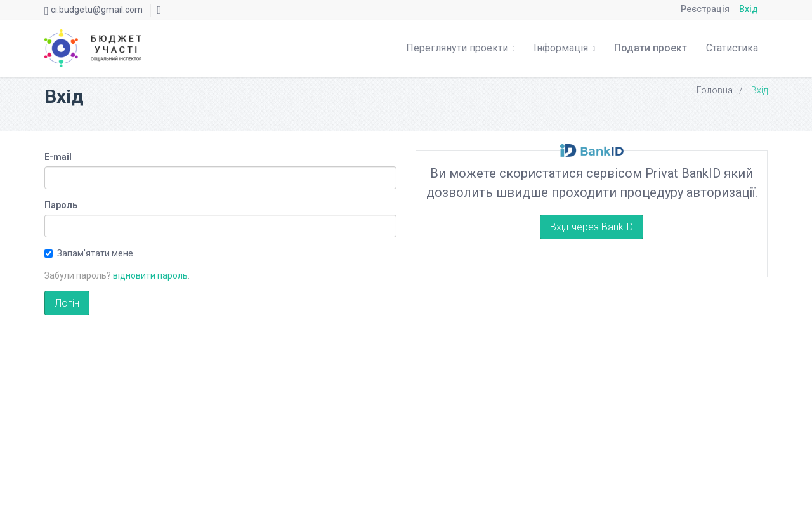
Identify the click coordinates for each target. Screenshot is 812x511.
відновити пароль (150, 275)
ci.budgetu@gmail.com (97, 10)
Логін (67, 303)
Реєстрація (705, 9)
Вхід (749, 9)
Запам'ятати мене (89, 253)
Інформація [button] (564, 48)
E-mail (58, 157)
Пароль (61, 205)
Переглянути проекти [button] (461, 48)
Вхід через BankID (592, 227)
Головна (715, 90)
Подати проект (651, 48)
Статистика (732, 48)
